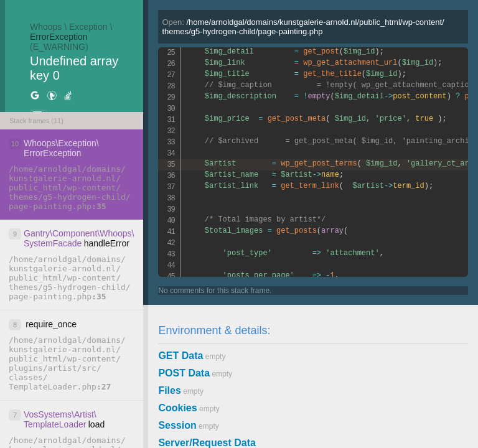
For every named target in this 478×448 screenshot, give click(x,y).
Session (177, 425)
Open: (303, 27)
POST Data (184, 373)
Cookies (177, 408)
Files (169, 390)
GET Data (180, 356)
